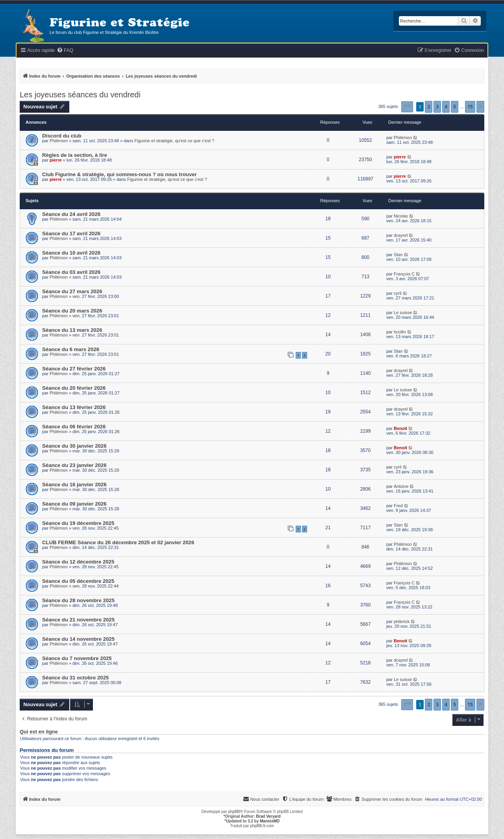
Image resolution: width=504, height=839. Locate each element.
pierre (56, 160)
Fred (398, 506)
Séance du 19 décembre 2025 (78, 523)
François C (404, 274)
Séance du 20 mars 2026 (72, 311)
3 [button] (437, 107)
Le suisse (403, 313)
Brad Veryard (268, 816)
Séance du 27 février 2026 (74, 369)
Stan (398, 255)
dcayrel (401, 235)
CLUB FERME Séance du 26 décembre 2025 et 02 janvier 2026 (118, 542)
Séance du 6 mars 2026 (71, 349)
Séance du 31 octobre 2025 (75, 678)
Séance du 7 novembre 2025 (77, 658)
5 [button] (455, 107)
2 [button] (429, 107)
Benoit (400, 428)
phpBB (234, 812)
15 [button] (470, 107)
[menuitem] (65, 51)
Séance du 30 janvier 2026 (74, 446)
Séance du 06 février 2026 (74, 427)
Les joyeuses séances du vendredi (80, 95)
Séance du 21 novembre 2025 (78, 620)
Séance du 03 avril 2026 (71, 272)
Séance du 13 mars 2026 (72, 330)
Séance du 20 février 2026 (74, 388)
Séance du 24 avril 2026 (71, 214)
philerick (402, 621)
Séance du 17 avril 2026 (71, 233)
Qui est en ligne (39, 732)
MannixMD (270, 821)
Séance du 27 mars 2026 (72, 291)
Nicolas (401, 216)
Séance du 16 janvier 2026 (74, 485)
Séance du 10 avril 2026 (71, 253)
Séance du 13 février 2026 (74, 407)
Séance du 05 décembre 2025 (78, 581)
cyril (398, 293)
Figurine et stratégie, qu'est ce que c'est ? (174, 141)
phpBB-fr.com (262, 826)
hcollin (400, 332)
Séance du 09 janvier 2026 (74, 504)
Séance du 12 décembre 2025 (78, 562)
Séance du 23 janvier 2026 (74, 465)
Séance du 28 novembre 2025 (78, 600)
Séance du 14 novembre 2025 (78, 639)
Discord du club (62, 136)
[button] (407, 107)
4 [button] (446, 107)
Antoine (401, 486)
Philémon (59, 141)
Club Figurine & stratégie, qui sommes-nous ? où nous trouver (120, 174)
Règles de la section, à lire (75, 155)
